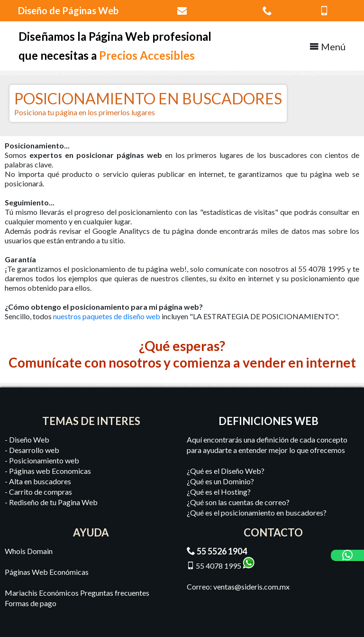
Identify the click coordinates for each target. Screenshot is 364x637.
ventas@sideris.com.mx (251, 586)
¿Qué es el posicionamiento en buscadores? (257, 512)
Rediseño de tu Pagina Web (53, 502)
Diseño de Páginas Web (68, 10)
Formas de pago (31, 603)
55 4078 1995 (218, 566)
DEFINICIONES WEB (268, 421)
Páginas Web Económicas (47, 572)
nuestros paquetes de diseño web (107, 316)
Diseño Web (29, 439)
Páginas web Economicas (50, 471)
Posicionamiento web (44, 460)
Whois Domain (29, 551)
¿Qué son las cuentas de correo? (238, 502)
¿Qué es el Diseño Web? (226, 471)
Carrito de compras (41, 492)
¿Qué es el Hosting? (219, 492)
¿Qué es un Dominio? (220, 481)
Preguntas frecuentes (115, 593)
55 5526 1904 (222, 551)
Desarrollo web (34, 450)
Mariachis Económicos (42, 593)
